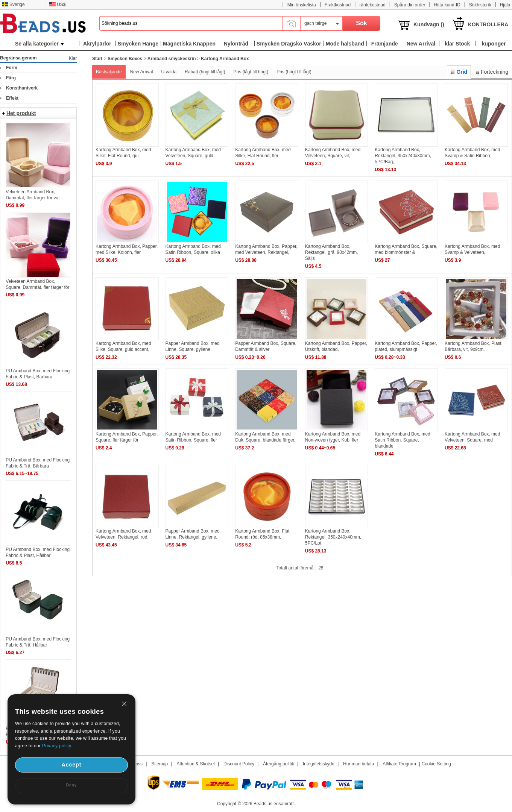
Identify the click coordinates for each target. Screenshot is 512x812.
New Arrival (142, 72)
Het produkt (21, 113)
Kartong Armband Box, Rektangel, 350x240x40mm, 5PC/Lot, (333, 537)
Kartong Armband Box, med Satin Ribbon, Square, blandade (402, 440)
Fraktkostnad (338, 5)
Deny (71, 785)
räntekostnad (372, 5)
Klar (73, 58)
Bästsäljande (109, 72)
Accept (72, 765)
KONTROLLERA (488, 24)
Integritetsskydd (319, 764)
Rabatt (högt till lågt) (205, 72)
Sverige (13, 5)
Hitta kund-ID (447, 5)
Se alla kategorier (40, 44)
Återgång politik (279, 764)
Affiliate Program (399, 764)
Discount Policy (239, 764)
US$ (57, 5)
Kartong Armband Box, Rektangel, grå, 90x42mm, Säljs (332, 252)
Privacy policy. (57, 746)
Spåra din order (410, 5)
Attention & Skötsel (195, 764)
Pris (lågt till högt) (251, 72)
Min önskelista (302, 5)
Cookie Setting (436, 764)
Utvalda (169, 72)
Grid (459, 72)
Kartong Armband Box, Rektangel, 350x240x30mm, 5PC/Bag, (403, 156)
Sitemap (160, 764)
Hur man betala (359, 764)
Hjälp (505, 5)
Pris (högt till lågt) (294, 72)
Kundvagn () (429, 24)
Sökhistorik (480, 5)
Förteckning (491, 72)
